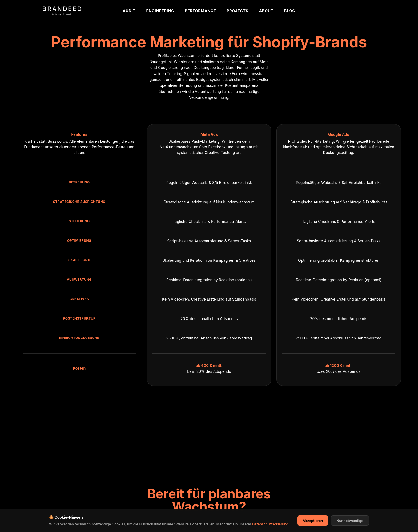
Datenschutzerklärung (270, 527)
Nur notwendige (350, 524)
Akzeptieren (313, 524)
